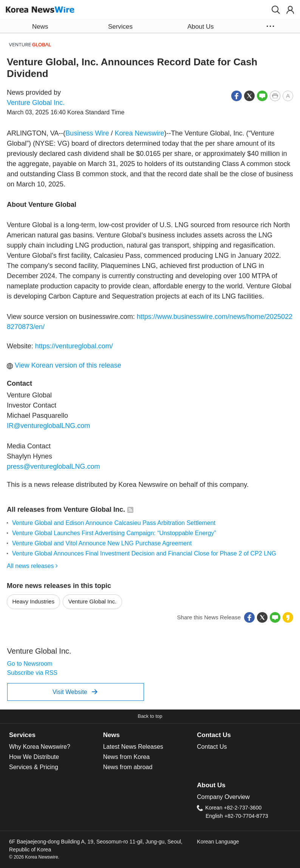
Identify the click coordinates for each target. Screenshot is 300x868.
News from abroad (128, 767)
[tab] (56, 735)
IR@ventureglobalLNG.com (48, 426)
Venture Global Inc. (36, 103)
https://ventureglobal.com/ (74, 346)
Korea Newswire (139, 133)
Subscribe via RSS (32, 673)
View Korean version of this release (64, 365)
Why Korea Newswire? (40, 747)
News (111, 735)
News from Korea (127, 757)
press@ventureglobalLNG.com (53, 466)
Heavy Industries (34, 601)
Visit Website (75, 692)
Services (22, 735)
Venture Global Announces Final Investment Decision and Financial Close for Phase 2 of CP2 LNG (144, 553)
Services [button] (120, 27)
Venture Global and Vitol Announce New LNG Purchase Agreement (102, 543)
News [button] (40, 27)
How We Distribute (34, 757)
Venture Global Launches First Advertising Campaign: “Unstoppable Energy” (114, 533)
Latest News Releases (133, 747)
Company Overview (223, 797)
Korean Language (218, 842)
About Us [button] (201, 27)
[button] (276, 10)
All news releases (32, 566)
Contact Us (214, 735)
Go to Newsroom (30, 664)
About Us (211, 785)
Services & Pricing (34, 767)
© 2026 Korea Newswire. (34, 857)
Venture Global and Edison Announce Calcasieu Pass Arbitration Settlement (114, 523)
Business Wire (87, 133)
